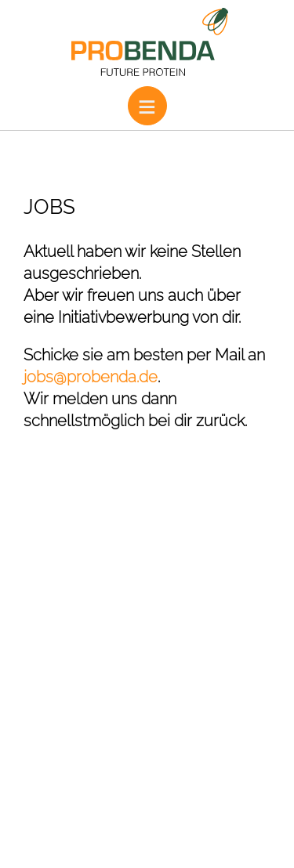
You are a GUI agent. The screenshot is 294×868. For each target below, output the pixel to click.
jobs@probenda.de (91, 377)
